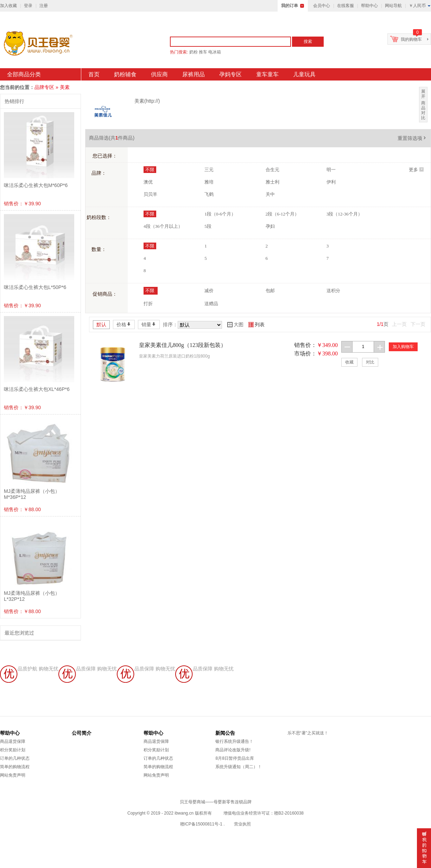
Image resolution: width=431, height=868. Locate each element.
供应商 (159, 74)
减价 (209, 291)
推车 (203, 52)
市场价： (305, 353)
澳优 (148, 182)
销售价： (305, 345)
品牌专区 (44, 87)
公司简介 (82, 733)
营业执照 (242, 824)
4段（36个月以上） (163, 226)
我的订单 (290, 6)
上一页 (399, 324)
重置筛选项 (412, 138)
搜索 (308, 41)
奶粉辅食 (125, 74)
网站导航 (393, 6)
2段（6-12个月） (282, 214)
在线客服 (346, 6)
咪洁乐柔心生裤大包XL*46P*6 (37, 389)
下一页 (418, 324)
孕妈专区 (230, 74)
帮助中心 (369, 6)
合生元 (272, 170)
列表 (256, 324)
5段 (208, 226)
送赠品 (211, 304)
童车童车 (267, 74)
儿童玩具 (304, 74)
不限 (150, 170)
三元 (209, 170)
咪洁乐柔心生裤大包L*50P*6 (35, 287)
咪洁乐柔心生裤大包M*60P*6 (36, 185)
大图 (235, 324)
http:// (152, 101)
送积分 (333, 291)
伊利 (331, 182)
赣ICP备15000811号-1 (201, 824)
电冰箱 (215, 52)
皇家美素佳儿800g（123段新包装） (183, 345)
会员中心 (322, 6)
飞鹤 (209, 194)
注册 (44, 6)
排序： (170, 324)
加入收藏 (8, 6)
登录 (28, 6)
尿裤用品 (194, 74)
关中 (270, 194)
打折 (148, 304)
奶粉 (194, 52)
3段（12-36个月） (344, 214)
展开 (423, 94)
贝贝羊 (150, 194)
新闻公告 (225, 733)
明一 (331, 170)
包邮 (270, 291)
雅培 (209, 182)
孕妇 (270, 226)
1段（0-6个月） (220, 214)
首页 (94, 74)
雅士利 (272, 182)
